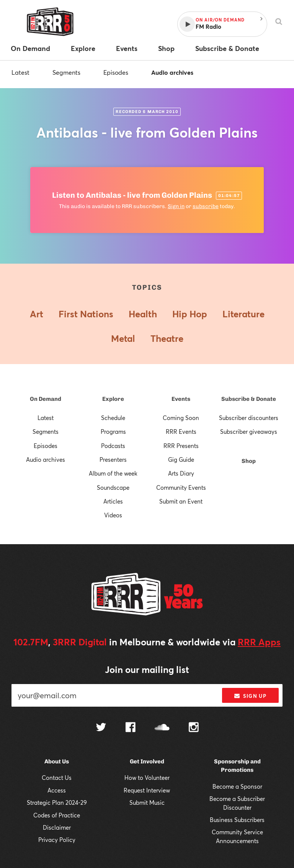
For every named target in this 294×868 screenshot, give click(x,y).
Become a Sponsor (237, 786)
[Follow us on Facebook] (131, 728)
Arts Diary (181, 473)
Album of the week (113, 473)
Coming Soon (181, 418)
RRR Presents (181, 446)
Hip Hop (190, 314)
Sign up (250, 696)
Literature (243, 314)
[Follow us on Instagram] (194, 728)
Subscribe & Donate (249, 399)
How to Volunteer (147, 778)
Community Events (181, 487)
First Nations (86, 314)
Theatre (167, 338)
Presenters (113, 459)
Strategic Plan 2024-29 (57, 802)
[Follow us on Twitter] (101, 728)
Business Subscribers (237, 820)
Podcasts (113, 446)
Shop (249, 461)
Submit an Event (181, 501)
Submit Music (147, 802)
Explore (113, 399)
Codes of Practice (57, 815)
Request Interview (147, 790)
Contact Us (57, 778)
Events (181, 399)
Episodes (116, 72)
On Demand (46, 399)
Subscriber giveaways (249, 432)
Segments (66, 72)
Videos (113, 515)
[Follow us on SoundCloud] (162, 728)
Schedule (113, 418)
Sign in (176, 206)
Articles (113, 501)
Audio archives (172, 72)
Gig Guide (181, 459)
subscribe (206, 206)
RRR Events (181, 432)
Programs (113, 432)
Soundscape (113, 487)
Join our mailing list (147, 669)
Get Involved (147, 761)
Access (57, 790)
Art (37, 314)
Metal (123, 338)
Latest (20, 72)
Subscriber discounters (249, 418)
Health (143, 314)
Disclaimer (57, 827)
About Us (57, 761)
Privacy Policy (57, 840)
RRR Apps (259, 642)
